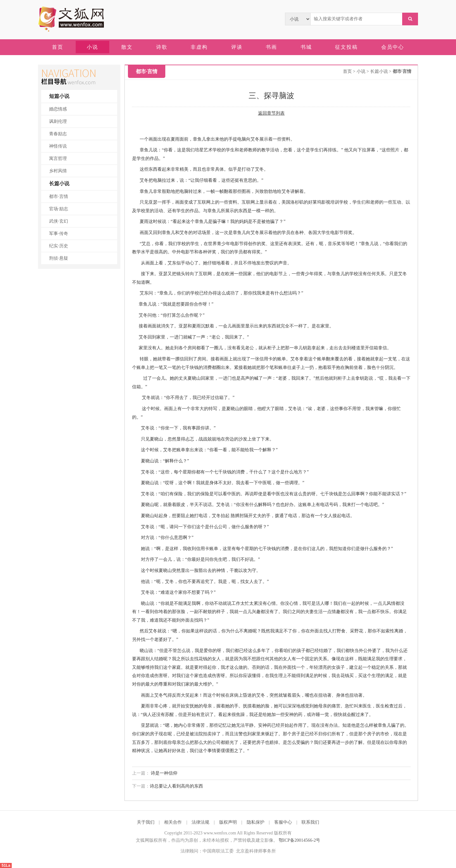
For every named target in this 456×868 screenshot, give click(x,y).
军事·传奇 (59, 234)
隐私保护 (256, 822)
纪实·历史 (59, 246)
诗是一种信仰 (164, 773)
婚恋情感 (58, 109)
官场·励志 (59, 209)
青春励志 (58, 134)
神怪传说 (58, 146)
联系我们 (310, 822)
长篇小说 (59, 184)
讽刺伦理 (58, 121)
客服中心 (283, 822)
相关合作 (173, 822)
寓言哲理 (58, 158)
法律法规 (200, 822)
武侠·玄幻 (59, 221)
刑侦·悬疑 (59, 258)
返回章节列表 (271, 113)
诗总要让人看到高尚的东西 (176, 786)
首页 (347, 71)
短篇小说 (59, 96)
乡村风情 (58, 171)
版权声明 (228, 822)
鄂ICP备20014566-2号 (299, 840)
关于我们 (146, 822)
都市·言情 (59, 196)
